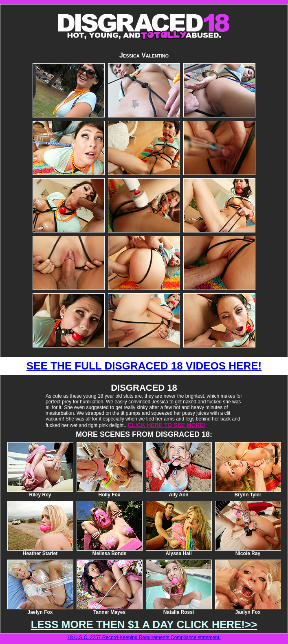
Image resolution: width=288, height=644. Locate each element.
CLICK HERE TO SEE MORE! (166, 425)
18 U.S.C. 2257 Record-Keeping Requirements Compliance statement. (144, 637)
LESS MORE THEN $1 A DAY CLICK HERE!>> (144, 624)
